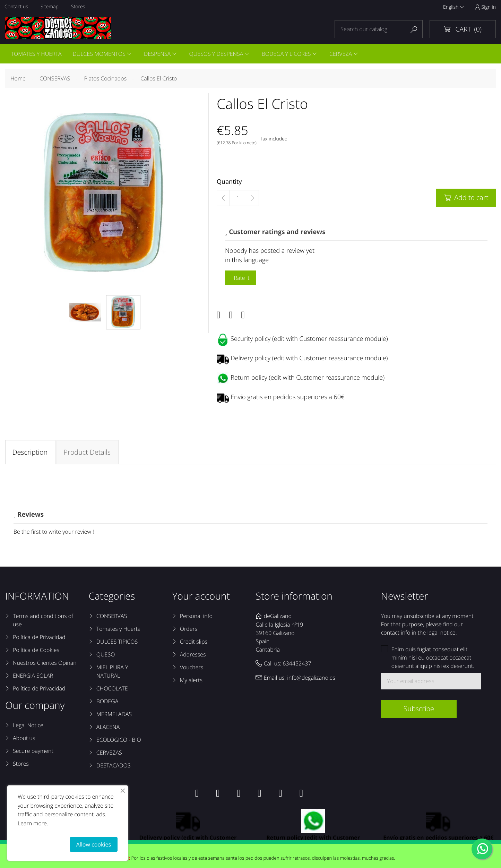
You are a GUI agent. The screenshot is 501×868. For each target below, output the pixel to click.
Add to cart (466, 199)
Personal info (196, 617)
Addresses (193, 656)
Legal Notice (28, 727)
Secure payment (33, 752)
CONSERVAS (112, 617)
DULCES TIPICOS (117, 643)
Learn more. (33, 823)
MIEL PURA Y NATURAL (112, 673)
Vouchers (192, 669)
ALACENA (108, 728)
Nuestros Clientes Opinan (45, 664)
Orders (189, 630)
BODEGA (107, 703)
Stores (79, 7)
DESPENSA (159, 54)
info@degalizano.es (311, 679)
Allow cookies (94, 844)
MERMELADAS (114, 715)
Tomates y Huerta (118, 630)
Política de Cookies (36, 651)
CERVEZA (344, 54)
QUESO (106, 656)
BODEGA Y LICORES (290, 54)
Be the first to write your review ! (54, 533)
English (454, 7)
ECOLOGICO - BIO (119, 741)
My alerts (191, 681)
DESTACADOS (114, 767)
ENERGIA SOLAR (33, 677)
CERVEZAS (109, 754)
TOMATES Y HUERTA (36, 54)
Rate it (241, 279)
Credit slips (194, 643)
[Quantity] (238, 199)
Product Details (88, 453)
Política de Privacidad (39, 638)
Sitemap (50, 7)
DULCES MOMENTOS (100, 54)
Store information (294, 598)
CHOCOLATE (112, 690)
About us (24, 739)
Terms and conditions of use (43, 621)
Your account (201, 598)
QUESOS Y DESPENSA (219, 54)
